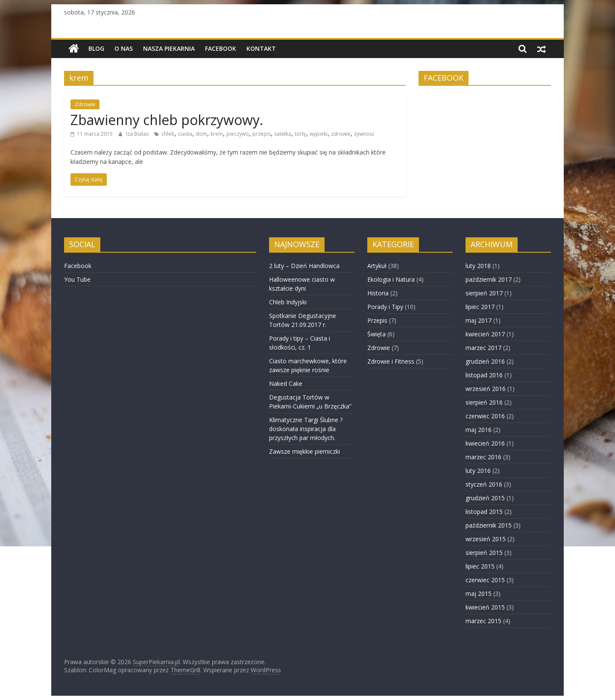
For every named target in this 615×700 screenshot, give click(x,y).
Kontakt (261, 48)
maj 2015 (479, 594)
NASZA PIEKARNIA (169, 48)
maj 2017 (479, 320)
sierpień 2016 (484, 402)
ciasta (185, 134)
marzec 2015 (483, 621)
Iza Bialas (138, 134)
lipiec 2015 (480, 566)
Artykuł (377, 266)
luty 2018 (478, 266)
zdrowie (341, 134)
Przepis (377, 320)
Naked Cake (286, 384)
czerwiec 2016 (485, 416)
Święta (376, 334)
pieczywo (238, 134)
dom (201, 134)
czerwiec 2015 (485, 580)
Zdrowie (85, 104)
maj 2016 (479, 430)
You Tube (77, 279)
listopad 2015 (484, 512)
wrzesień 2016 (486, 389)
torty (300, 134)
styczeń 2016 (484, 484)
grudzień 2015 (485, 498)
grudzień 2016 (485, 361)
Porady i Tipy (385, 307)
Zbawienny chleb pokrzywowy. (167, 120)
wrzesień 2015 (486, 539)
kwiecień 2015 (485, 607)
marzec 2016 (483, 457)
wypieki (319, 134)
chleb (168, 134)
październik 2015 (489, 525)
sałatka (283, 134)
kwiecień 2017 (485, 334)
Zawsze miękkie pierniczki (305, 451)
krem (217, 134)
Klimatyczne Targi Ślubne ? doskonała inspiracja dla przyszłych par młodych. (306, 429)
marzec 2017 (483, 348)
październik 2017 (489, 279)
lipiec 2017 (480, 307)
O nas (124, 48)
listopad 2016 (484, 375)
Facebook (221, 48)
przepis (262, 134)
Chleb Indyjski (288, 302)
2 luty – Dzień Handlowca (304, 266)
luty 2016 (478, 471)
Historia (378, 293)
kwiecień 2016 (485, 443)
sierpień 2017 (484, 293)
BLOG (96, 48)
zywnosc (364, 134)
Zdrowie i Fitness (391, 361)
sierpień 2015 (484, 553)
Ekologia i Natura (391, 279)
